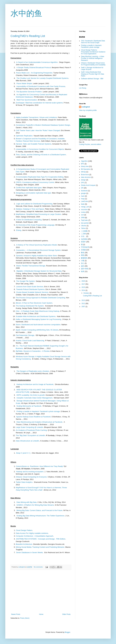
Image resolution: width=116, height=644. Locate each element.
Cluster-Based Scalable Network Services (32, 292)
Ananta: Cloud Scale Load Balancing (30, 341)
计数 (83, 261)
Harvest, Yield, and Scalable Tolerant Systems (34, 144)
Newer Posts (16, 614)
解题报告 (84, 258)
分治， (83, 236)
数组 (83, 253)
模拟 (83, 255)
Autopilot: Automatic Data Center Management (34, 398)
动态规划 (84, 239)
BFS (83, 164)
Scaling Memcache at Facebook (29, 406)
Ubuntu (84, 226)
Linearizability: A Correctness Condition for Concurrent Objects (40, 149)
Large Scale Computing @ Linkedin (30, 427)
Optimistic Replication (24, 136)
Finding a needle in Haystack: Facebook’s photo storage (38, 411)
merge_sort (85, 207)
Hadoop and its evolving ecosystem (30, 472)
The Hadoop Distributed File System (30, 306)
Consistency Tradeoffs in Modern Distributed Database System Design (43, 125)
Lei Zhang (83, 88)
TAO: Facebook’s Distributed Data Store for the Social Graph (93, 42)
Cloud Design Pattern (24, 530)
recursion (84, 210)
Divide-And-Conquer (88, 185)
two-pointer (85, 223)
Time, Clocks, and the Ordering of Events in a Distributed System (41, 155)
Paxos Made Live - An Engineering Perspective (34, 73)
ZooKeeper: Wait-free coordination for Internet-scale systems (39, 103)
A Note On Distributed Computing (29, 220)
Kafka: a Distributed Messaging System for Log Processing (38, 319)
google (83, 193)
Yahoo (83, 228)
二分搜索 (84, 231)
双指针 (83, 242)
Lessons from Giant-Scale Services (30, 287)
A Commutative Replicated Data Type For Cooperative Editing (40, 177)
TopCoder (84, 220)
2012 (84, 304)
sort (82, 215)
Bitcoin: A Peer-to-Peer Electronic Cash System (34, 303)
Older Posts (66, 614)
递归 (83, 266)
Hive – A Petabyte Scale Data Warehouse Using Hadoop (38, 311)
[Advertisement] (41, 592)
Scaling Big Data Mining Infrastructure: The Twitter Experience (40, 516)
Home (41, 614)
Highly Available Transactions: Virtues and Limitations (36, 117)
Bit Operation (86, 169)
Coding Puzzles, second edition (90, 144)
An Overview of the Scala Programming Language (35, 225)
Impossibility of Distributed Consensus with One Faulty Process (41, 86)
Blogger (67, 632)
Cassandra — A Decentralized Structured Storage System (38, 250)
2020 (84, 281)
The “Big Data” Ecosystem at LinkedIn (30, 435)
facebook (84, 191)
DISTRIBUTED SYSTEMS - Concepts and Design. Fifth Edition (41, 539)
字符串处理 (85, 247)
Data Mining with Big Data (26, 502)
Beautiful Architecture (24, 544)
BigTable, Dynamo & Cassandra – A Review (33, 351)
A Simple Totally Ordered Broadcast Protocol (34, 68)
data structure (86, 177)
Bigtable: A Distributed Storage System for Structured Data (39, 271)
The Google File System (26, 281)
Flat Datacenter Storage (25, 335)
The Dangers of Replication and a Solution (33, 371)
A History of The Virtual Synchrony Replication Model (37, 245)
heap (83, 199)
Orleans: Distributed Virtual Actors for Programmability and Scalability (93, 64)
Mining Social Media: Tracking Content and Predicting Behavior (40, 547)
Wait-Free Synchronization (27, 100)
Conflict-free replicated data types (29, 188)
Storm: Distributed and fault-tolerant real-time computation (38, 325)
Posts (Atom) (25, 618)
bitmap (83, 172)
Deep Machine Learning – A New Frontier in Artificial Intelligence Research (93, 58)
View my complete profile (88, 110)
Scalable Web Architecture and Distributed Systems (36, 316)
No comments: (39, 567)
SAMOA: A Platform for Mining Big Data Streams (35, 505)
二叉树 (83, 234)
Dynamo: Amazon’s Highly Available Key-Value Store (37, 256)
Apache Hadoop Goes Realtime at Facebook (33, 417)
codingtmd (86, 107)
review (83, 212)
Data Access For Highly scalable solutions (32, 533)
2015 (84, 287)
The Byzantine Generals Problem (29, 92)
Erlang (19, 230)
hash (83, 196)
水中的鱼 (26, 13)
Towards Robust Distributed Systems (30, 289)
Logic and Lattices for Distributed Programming (34, 204)
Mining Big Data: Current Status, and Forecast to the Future (39, 510)
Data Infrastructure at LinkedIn (27, 441)
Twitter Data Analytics (24, 482)
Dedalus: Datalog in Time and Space (30, 209)
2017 (84, 284)
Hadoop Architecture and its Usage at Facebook (35, 384)
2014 (84, 290)
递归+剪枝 (85, 269)
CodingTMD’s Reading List (28, 36)
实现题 (83, 250)
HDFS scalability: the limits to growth (31, 395)
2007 (84, 307)
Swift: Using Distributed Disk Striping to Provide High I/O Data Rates (93, 74)
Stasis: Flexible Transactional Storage (31, 266)
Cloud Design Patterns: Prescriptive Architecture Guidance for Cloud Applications (93, 52)
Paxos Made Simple (24, 83)
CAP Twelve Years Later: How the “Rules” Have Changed (38, 130)
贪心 (83, 263)
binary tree (85, 166)
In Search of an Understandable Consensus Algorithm (37, 62)
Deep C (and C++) (23, 453)
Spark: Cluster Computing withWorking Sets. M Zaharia (37, 330)
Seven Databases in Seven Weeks (30, 552)
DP (82, 188)
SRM (83, 218)
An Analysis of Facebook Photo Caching (31, 430)
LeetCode (84, 201)
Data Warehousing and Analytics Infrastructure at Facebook (39, 422)
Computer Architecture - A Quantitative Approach (35, 536)
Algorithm (84, 161)
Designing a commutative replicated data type (33, 193)
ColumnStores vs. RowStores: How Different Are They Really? (40, 466)
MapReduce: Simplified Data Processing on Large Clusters (38, 214)
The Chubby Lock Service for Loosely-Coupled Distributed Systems (42, 78)
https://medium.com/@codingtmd (91, 98)
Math (83, 204)
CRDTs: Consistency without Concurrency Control (35, 182)
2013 (84, 300)
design (83, 180)
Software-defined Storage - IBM (92, 79)
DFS (83, 183)
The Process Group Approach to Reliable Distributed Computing (40, 298)
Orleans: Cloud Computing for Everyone (31, 477)
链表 (83, 271)
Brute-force (85, 175)
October (86, 293)
